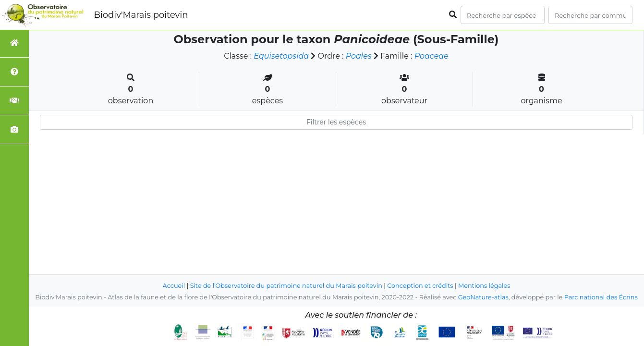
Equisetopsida (281, 56)
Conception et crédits (420, 286)
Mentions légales (484, 286)
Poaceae (431, 56)
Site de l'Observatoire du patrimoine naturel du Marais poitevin (286, 286)
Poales (359, 56)
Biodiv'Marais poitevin (141, 15)
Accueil (174, 286)
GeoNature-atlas (483, 297)
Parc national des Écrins (601, 297)
